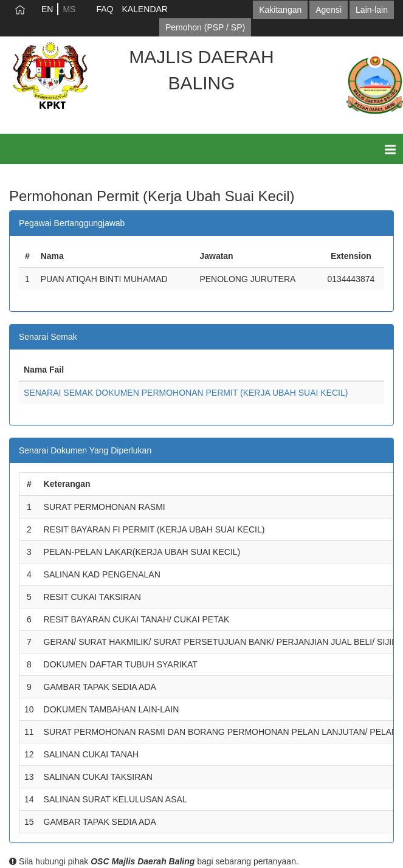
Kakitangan (280, 10)
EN (47, 9)
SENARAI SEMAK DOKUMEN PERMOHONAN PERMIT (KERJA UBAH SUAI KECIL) (186, 393)
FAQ (105, 9)
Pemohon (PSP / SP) (205, 27)
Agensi (329, 10)
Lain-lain (372, 10)
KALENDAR (144, 9)
